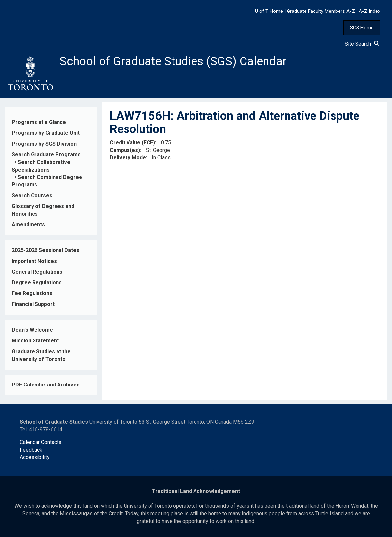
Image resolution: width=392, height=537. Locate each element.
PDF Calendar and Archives (46, 385)
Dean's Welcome (32, 330)
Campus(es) (125, 150)
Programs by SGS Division (44, 144)
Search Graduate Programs (46, 155)
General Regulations (37, 272)
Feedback (31, 450)
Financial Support (33, 304)
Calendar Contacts (41, 442)
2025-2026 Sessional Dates (46, 250)
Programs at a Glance (39, 122)
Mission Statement (35, 341)
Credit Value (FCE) (132, 142)
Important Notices (34, 261)
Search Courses (32, 195)
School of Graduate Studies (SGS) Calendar (173, 61)
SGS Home (362, 28)
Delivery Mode (128, 158)
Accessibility (35, 457)
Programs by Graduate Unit (46, 133)
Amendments (28, 225)
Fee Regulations (32, 293)
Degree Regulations (37, 282)
